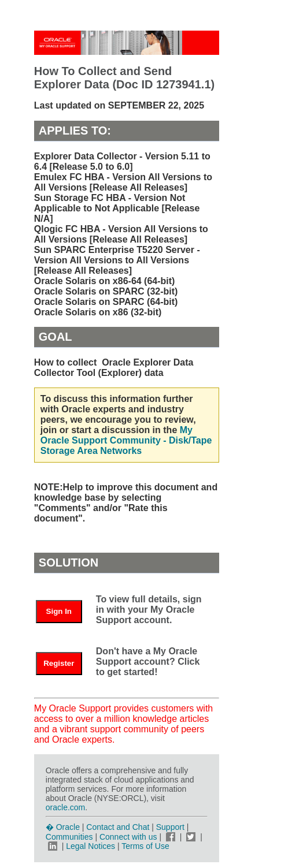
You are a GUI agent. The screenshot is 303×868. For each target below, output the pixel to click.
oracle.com (65, 807)
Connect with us (130, 837)
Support (170, 827)
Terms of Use (145, 846)
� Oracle (63, 827)
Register (59, 663)
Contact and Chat (118, 827)
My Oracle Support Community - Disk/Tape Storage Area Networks (126, 440)
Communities (69, 837)
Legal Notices (90, 846)
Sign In (59, 611)
